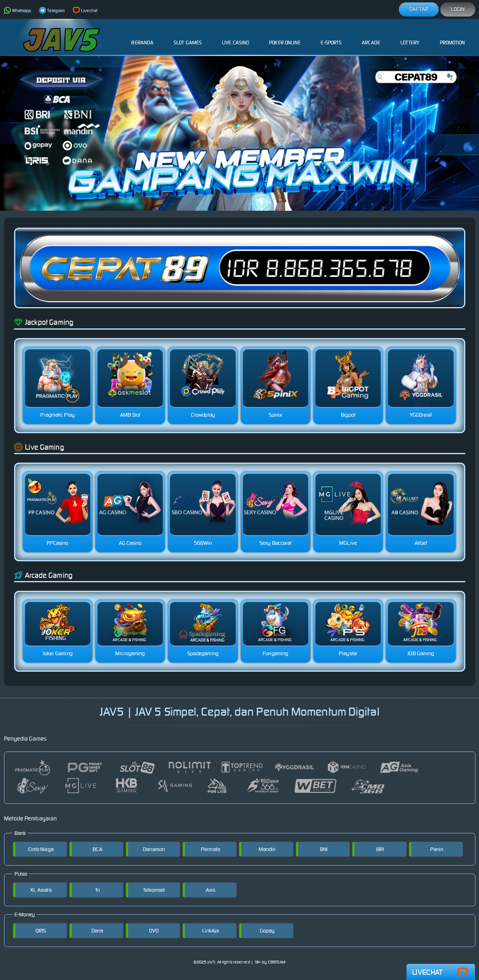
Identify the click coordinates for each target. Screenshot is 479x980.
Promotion (453, 36)
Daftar (419, 9)
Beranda (142, 36)
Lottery (410, 36)
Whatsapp (18, 10)
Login (458, 9)
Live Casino (235, 36)
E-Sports (331, 36)
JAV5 (211, 962)
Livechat (85, 10)
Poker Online (285, 36)
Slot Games (188, 36)
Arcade (371, 36)
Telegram (52, 10)
